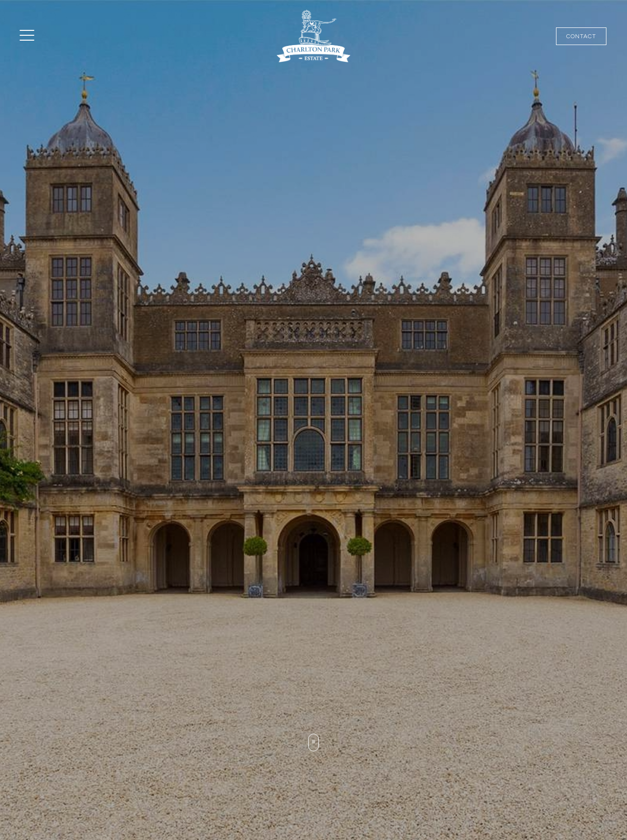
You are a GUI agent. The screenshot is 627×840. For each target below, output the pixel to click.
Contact (581, 36)
